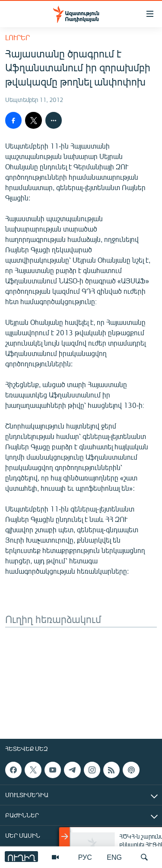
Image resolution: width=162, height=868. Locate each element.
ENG (114, 857)
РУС (85, 857)
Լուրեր (17, 37)
